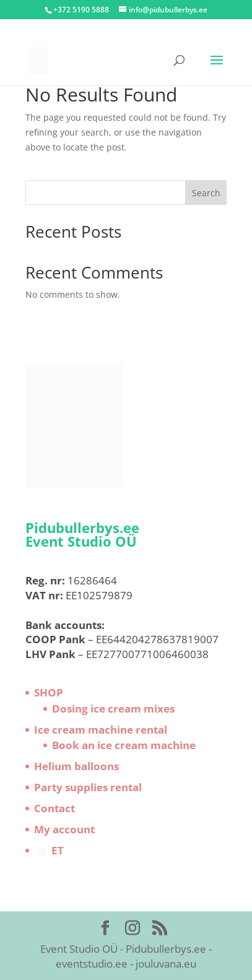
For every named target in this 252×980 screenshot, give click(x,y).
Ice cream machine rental (101, 730)
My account (64, 829)
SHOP (49, 692)
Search (206, 193)
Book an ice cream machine (124, 745)
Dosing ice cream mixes (113, 709)
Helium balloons (76, 766)
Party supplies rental (88, 787)
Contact (54, 808)
